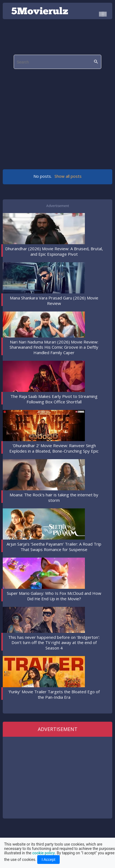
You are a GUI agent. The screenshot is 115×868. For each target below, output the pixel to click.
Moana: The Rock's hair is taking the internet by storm (54, 497)
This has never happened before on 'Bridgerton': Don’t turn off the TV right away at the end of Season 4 (54, 643)
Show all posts (68, 176)
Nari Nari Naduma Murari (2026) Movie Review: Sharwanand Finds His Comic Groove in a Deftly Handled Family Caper (54, 347)
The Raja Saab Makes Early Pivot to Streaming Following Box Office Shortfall (54, 399)
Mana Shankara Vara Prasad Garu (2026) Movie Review (54, 301)
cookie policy (44, 853)
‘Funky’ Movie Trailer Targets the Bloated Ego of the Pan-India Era (54, 694)
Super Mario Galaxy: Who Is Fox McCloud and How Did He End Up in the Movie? (54, 596)
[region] (59, 116)
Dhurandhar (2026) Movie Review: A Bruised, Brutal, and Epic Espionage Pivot (54, 251)
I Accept (48, 860)
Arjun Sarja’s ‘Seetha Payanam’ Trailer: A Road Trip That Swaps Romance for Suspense (54, 547)
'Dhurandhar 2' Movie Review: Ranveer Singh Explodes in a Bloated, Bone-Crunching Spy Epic (54, 448)
